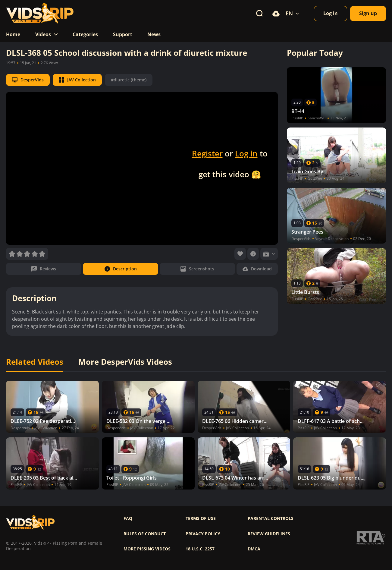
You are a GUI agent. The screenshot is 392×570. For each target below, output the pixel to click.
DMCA (254, 549)
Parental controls (271, 518)
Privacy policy (203, 534)
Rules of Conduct (145, 534)
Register (207, 153)
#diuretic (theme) (129, 80)
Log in (246, 153)
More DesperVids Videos (125, 362)
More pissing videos (147, 549)
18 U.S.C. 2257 (200, 549)
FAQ (128, 518)
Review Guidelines (269, 534)
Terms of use (201, 518)
